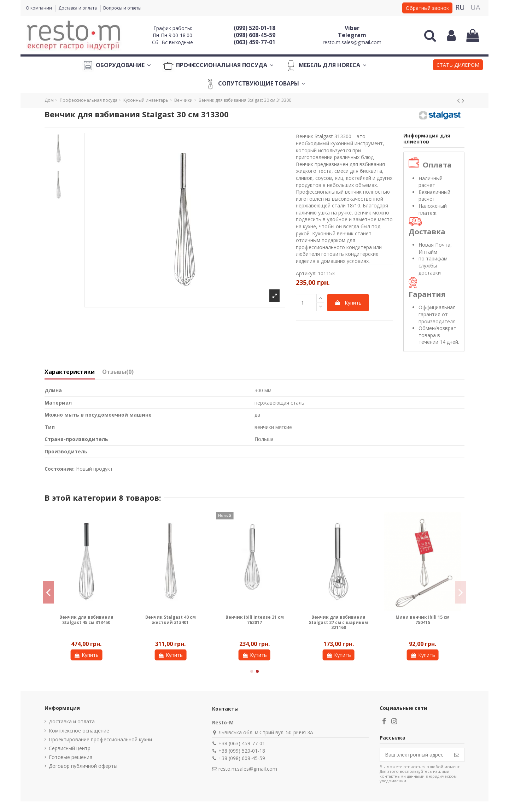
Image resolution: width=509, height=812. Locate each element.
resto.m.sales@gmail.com (352, 42)
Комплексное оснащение (79, 731)
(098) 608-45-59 (255, 35)
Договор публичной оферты (83, 766)
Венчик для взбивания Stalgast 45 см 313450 (86, 620)
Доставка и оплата (78, 8)
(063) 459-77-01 (255, 42)
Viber (352, 28)
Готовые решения (71, 757)
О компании (39, 8)
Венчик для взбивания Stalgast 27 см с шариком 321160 (338, 622)
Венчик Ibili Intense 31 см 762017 (255, 620)
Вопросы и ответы (122, 8)
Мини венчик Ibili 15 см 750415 (423, 620)
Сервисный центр (70, 748)
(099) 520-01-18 (255, 28)
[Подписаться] (457, 755)
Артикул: (306, 273)
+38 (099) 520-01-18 (242, 751)
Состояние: (60, 469)
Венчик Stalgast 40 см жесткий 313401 (171, 620)
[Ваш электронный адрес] (415, 755)
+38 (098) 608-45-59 (242, 758)
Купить (348, 303)
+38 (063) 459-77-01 (242, 743)
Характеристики (70, 372)
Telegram (352, 35)
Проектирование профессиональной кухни (100, 739)
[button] (458, 66)
